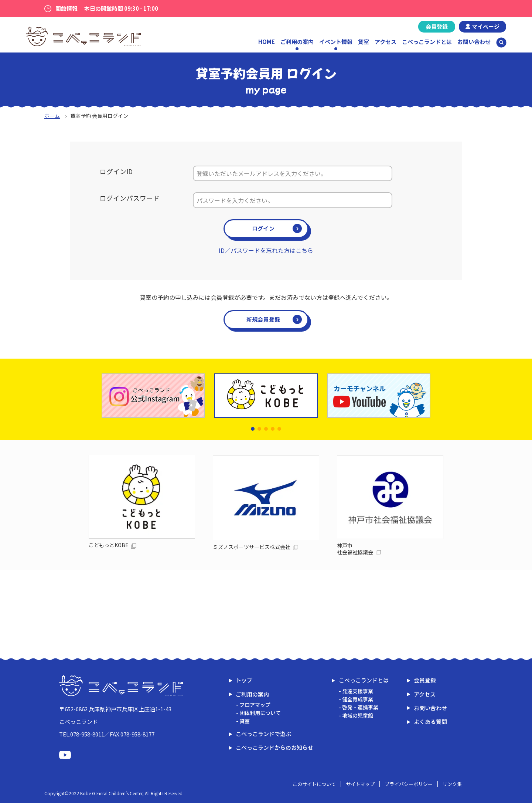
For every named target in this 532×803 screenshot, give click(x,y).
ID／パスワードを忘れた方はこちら (266, 250)
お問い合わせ (474, 42)
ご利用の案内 (252, 694)
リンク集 (452, 784)
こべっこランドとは (427, 42)
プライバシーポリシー (409, 784)
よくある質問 (430, 721)
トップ (244, 680)
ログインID (116, 171)
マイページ (486, 26)
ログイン (263, 228)
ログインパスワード (130, 198)
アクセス (386, 42)
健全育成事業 (358, 699)
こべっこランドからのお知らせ (274, 747)
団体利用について (260, 713)
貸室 (364, 42)
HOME (267, 42)
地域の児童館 (358, 715)
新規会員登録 (263, 319)
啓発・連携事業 (360, 707)
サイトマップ (360, 784)
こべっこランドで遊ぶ (263, 734)
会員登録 (437, 26)
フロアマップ (255, 705)
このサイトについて (314, 784)
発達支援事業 (358, 691)
